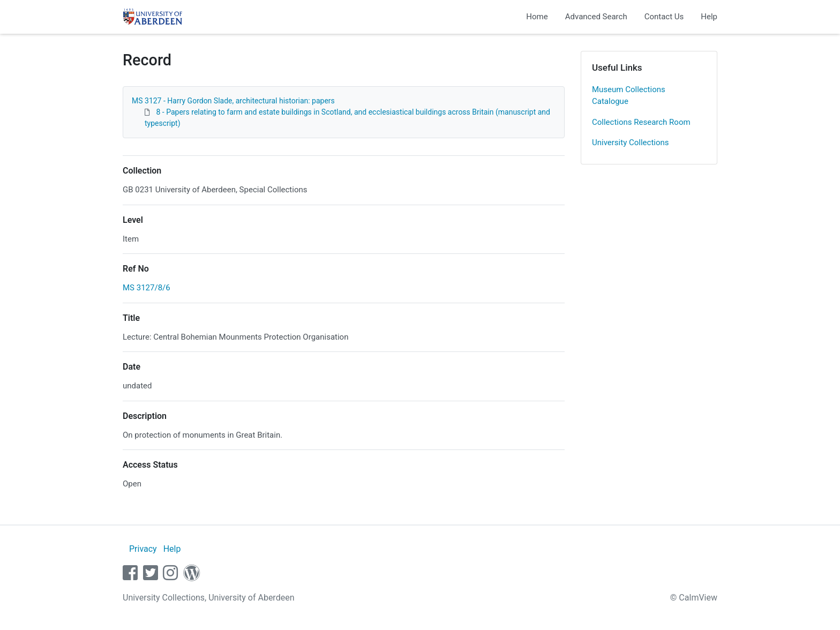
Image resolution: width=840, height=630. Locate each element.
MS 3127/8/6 (147, 288)
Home (537, 17)
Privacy (143, 549)
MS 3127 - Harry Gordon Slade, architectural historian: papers (233, 101)
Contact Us (664, 17)
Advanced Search (596, 17)
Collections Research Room (641, 122)
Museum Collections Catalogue (629, 96)
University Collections (631, 142)
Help (709, 17)
